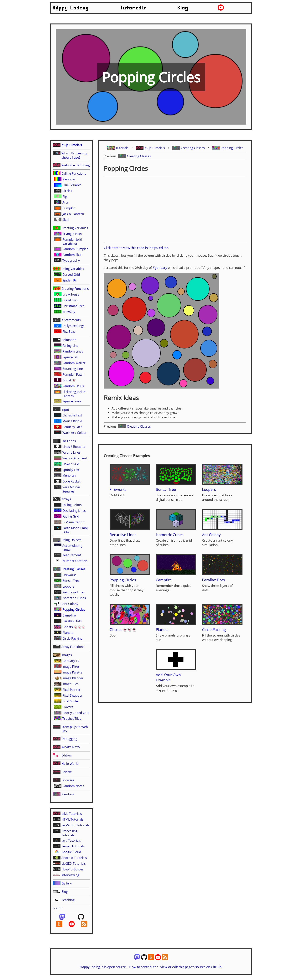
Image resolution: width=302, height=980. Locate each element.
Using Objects (71, 540)
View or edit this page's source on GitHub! (191, 967)
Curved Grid (71, 275)
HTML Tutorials (72, 819)
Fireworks (69, 575)
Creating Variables (75, 228)
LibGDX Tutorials (74, 864)
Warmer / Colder (75, 433)
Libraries (68, 780)
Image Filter (71, 667)
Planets (68, 633)
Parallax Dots (72, 621)
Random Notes (73, 786)
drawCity (69, 312)
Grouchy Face (72, 427)
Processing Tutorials (69, 833)
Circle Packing (72, 638)
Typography (71, 260)
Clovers (68, 707)
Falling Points (72, 505)
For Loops (69, 441)
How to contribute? (143, 967)
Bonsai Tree (71, 581)
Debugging (69, 739)
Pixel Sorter (71, 701)
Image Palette (72, 672)
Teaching (68, 900)
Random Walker (74, 363)
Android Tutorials (74, 858)
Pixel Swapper (73, 695)
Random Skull (72, 255)
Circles (67, 191)
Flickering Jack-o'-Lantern (75, 394)
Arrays (66, 499)
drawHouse (71, 294)
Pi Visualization (73, 522)
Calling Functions (74, 173)
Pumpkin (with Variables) (73, 242)
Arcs (66, 202)
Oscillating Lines (74, 511)
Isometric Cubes (74, 598)
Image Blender (73, 678)
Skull (66, 220)
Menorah (69, 476)
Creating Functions (75, 289)
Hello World (70, 764)
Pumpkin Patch (73, 374)
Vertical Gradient (75, 458)
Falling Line (70, 346)
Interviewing (70, 875)
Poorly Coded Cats (76, 713)
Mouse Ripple (72, 421)
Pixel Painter (71, 690)
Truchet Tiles (72, 719)
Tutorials (133, 8)
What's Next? (71, 747)
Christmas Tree (73, 306)
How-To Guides (73, 869)
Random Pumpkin (75, 249)
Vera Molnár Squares (71, 489)
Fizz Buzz (69, 332)
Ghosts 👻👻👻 (74, 627)
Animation (69, 340)
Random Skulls (73, 386)
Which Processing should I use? (74, 155)
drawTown (70, 300)
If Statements (71, 320)
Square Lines (72, 401)
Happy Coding (71, 8)
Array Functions (73, 647)
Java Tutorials (71, 840)
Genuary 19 (71, 661)
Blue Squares (72, 185)
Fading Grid (71, 516)
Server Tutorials (73, 846)
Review (66, 772)
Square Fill (70, 357)
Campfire (69, 615)
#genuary (160, 268)
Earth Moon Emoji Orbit (75, 530)
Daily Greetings (73, 326)
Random (68, 794)
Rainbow (69, 179)
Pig (65, 197)
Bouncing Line (73, 369)
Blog (183, 8)
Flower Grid (71, 464)
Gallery (67, 883)
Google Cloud (71, 852)
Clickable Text (72, 415)
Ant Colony (70, 604)
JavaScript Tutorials (75, 825)
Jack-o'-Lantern (73, 214)
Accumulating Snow (72, 548)
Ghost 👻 (69, 380)
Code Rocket (71, 481)
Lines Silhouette (74, 447)
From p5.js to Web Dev (75, 729)
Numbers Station (75, 561)
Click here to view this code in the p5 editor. (136, 248)
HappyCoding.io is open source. (103, 967)
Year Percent (72, 555)
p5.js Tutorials (72, 145)
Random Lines (73, 351)
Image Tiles (70, 684)
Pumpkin (69, 208)
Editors (67, 755)
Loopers (68, 586)
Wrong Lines (71, 452)
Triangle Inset (72, 234)
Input (65, 410)
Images (67, 655)
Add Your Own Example (168, 677)
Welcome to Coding (76, 165)
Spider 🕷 (69, 280)
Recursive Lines (74, 592)
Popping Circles (74, 610)
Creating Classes (73, 569)
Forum (58, 908)
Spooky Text (71, 470)
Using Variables (73, 269)
